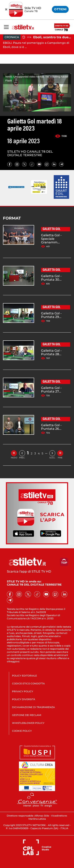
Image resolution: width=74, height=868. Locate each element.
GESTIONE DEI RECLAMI (27, 715)
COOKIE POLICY (22, 731)
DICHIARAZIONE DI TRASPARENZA (33, 707)
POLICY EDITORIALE (24, 676)
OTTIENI (60, 9)
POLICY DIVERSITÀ (24, 699)
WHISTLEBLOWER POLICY (28, 723)
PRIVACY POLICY (23, 691)
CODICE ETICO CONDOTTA (28, 683)
